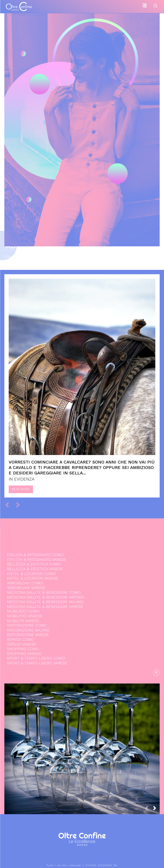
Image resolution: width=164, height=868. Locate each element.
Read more (21, 489)
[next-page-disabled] (20, 505)
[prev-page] (9, 505)
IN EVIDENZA (22, 479)
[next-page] (156, 809)
